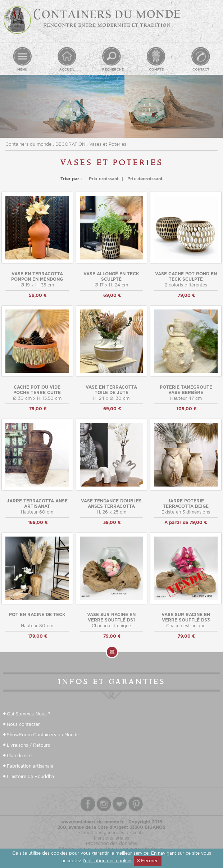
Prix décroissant (145, 179)
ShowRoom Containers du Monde (43, 735)
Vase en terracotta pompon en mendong (37, 276)
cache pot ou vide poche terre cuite (37, 390)
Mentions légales (111, 838)
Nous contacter (23, 724)
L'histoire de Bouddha (30, 776)
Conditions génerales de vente (112, 833)
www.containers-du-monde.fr (92, 822)
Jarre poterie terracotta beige (186, 503)
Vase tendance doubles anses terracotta (111, 503)
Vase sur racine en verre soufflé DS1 (111, 617)
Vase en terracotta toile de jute (111, 390)
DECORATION (70, 144)
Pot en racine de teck (37, 614)
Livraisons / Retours (28, 745)
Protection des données (111, 843)
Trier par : (71, 179)
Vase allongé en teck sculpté (111, 276)
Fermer (148, 861)
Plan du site (19, 756)
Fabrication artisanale (30, 766)
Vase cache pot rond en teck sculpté (186, 276)
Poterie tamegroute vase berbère (186, 390)
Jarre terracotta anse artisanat (37, 503)
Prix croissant (104, 179)
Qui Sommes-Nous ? (28, 714)
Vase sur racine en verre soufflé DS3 (186, 617)
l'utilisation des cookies (108, 861)
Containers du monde (28, 144)
